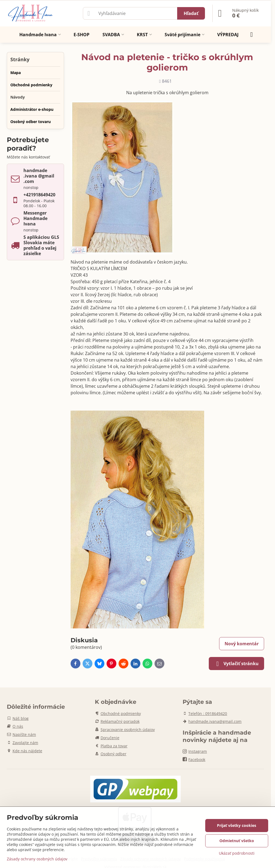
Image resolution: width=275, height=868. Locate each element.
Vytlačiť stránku (236, 664)
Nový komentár (242, 644)
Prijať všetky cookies (237, 825)
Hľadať (191, 13)
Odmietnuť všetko (237, 841)
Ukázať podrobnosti (237, 853)
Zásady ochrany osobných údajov (37, 859)
